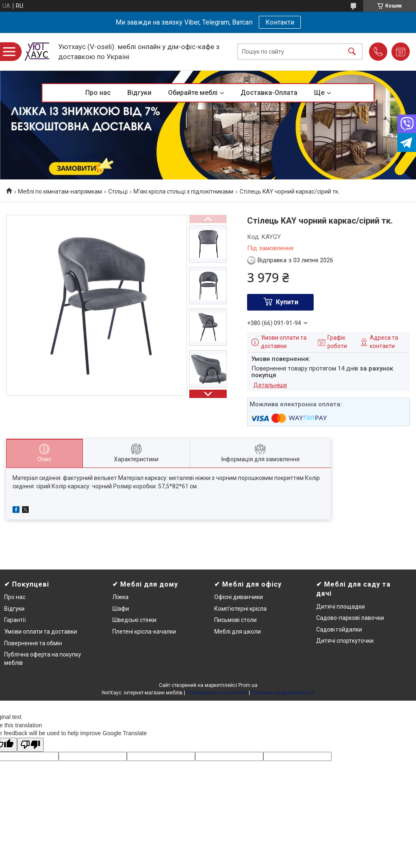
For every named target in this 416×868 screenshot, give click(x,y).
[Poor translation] (30, 745)
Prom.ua (248, 685)
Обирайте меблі (193, 93)
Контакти (280, 22)
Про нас (98, 93)
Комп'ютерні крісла (240, 609)
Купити (287, 302)
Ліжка (120, 597)
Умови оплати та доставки (41, 632)
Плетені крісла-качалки (144, 632)
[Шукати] (352, 52)
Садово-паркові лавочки (350, 618)
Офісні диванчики (239, 597)
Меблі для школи (238, 632)
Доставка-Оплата (269, 93)
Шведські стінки (134, 620)
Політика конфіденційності (283, 693)
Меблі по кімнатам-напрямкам (60, 192)
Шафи (121, 609)
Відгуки (139, 93)
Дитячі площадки (340, 607)
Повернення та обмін (33, 643)
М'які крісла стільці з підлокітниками (183, 192)
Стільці (118, 192)
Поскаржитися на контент (217, 693)
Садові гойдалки (339, 629)
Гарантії (15, 620)
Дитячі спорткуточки (345, 641)
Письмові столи (235, 620)
